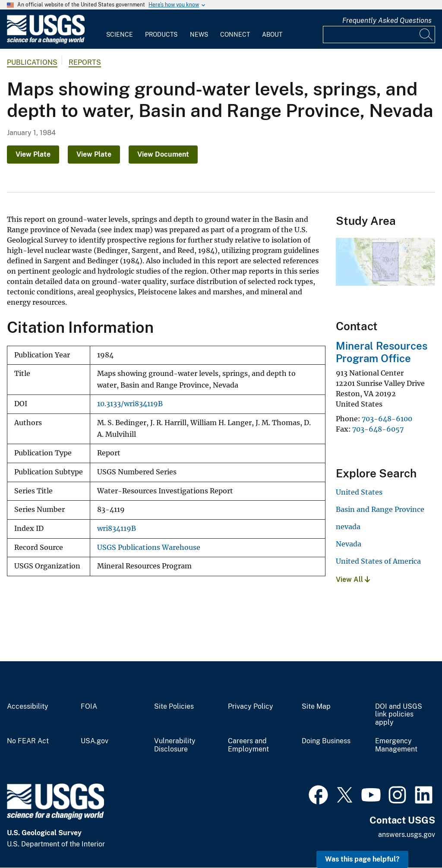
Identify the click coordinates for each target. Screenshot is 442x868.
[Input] (379, 35)
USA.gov (95, 741)
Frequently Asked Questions (387, 21)
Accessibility (28, 707)
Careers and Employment (248, 745)
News (199, 35)
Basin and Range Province (380, 509)
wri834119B (117, 529)
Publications (32, 62)
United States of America (378, 561)
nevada (348, 527)
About (272, 35)
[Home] (46, 42)
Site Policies (174, 707)
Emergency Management (396, 745)
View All (353, 579)
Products (161, 35)
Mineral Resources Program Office (382, 352)
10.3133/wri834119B (130, 404)
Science (120, 35)
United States (359, 492)
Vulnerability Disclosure (175, 745)
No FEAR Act (28, 741)
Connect (235, 35)
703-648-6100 (387, 419)
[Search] (426, 35)
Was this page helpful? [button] (362, 859)
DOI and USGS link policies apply (399, 715)
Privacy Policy (251, 707)
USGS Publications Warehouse (149, 548)
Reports (85, 62)
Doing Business (326, 741)
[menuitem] (120, 29)
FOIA (89, 707)
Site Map (316, 707)
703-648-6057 (378, 429)
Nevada (349, 544)
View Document (163, 154)
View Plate (33, 154)
